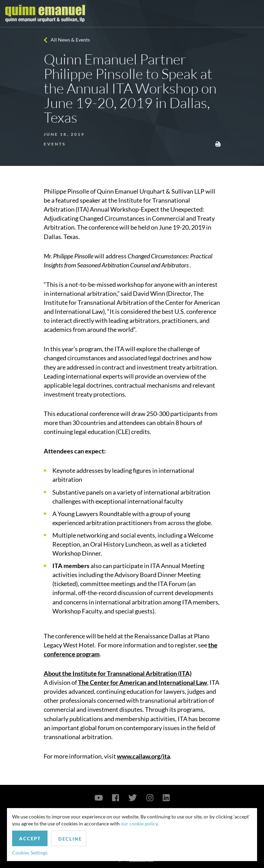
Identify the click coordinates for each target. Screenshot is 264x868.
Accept (30, 839)
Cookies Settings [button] (30, 853)
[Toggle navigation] (253, 14)
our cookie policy (139, 823)
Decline (70, 839)
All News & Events (70, 40)
